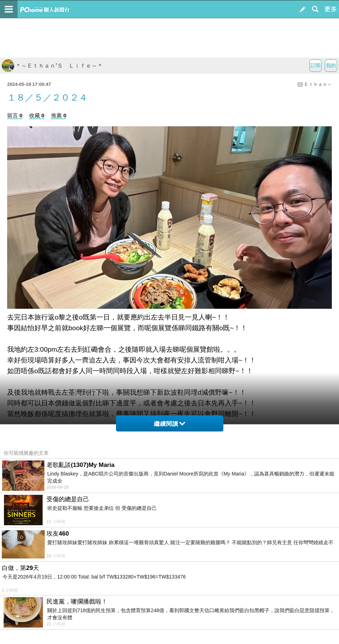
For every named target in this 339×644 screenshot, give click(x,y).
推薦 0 (59, 115)
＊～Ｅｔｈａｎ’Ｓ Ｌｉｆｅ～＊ (52, 66)
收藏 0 (37, 115)
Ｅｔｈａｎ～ (318, 84)
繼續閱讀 (169, 424)
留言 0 (15, 115)
